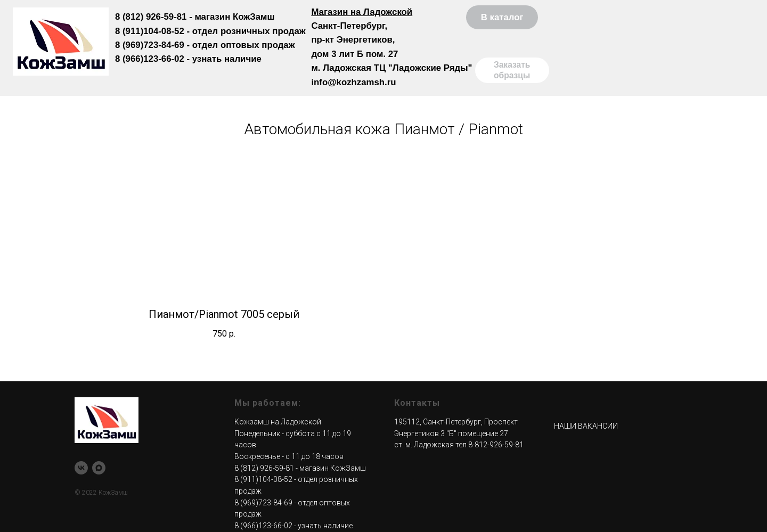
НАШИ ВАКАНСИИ (586, 426)
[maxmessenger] (99, 468)
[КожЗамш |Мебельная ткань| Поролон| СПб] (81, 468)
